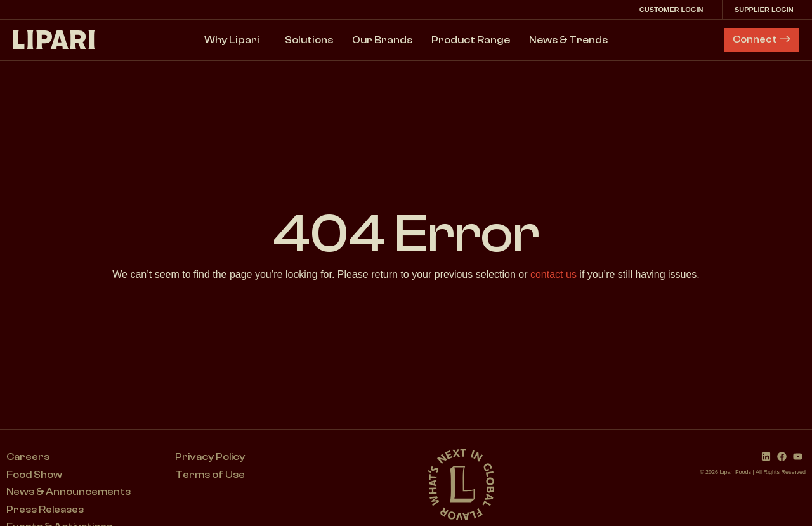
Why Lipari (235, 40)
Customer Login (673, 10)
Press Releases (46, 511)
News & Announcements (69, 493)
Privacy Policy (213, 457)
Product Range (471, 40)
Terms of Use (212, 475)
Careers (28, 457)
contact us (553, 274)
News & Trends (568, 40)
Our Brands (382, 40)
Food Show (35, 475)
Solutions (309, 40)
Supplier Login (767, 10)
